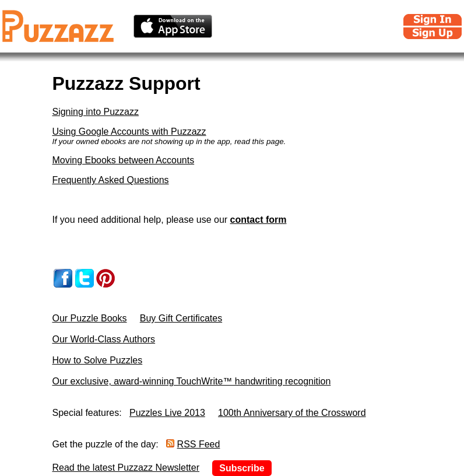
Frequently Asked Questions (110, 180)
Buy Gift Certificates (181, 318)
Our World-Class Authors (103, 339)
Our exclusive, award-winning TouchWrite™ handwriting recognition (191, 381)
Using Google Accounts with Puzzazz (129, 132)
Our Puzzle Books (89, 318)
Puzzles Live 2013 (167, 413)
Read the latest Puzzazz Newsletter (126, 468)
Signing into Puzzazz (95, 112)
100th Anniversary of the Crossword (292, 413)
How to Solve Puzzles (97, 360)
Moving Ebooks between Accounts (123, 160)
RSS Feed (199, 444)
